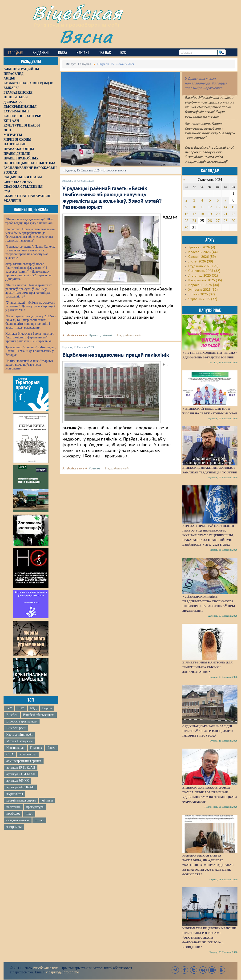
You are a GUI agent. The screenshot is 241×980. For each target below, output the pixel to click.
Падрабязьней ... (131, 335)
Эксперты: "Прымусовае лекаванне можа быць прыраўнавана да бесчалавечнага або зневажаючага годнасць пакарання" (30, 235)
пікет (29, 814)
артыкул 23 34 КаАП (21, 774)
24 (194, 221)
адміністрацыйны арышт (24, 761)
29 (233, 221)
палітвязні (14, 807)
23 (186, 221)
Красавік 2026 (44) (203, 252)
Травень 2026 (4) (202, 247)
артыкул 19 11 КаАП (21, 768)
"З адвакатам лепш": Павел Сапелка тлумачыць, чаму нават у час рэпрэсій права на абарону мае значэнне (30, 252)
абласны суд (28, 754)
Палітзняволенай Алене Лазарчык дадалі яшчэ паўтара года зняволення (29, 365)
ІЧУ (9, 708)
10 (194, 207)
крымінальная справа (21, 800)
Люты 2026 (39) (201, 262)
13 (218, 207)
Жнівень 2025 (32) (203, 290)
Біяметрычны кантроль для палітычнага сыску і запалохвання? (208, 667)
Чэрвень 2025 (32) (203, 299)
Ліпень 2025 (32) (202, 294)
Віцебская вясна (46, 968)
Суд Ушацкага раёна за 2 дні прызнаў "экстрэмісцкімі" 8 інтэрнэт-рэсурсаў (208, 731)
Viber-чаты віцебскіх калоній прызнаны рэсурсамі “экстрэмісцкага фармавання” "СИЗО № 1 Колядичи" (209, 938)
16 (186, 214)
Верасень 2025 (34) (204, 285)
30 (186, 228)
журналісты (15, 794)
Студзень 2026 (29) (203, 266)
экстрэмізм (14, 827)
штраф (39, 820)
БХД (33, 708)
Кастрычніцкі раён (19, 735)
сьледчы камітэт (18, 820)
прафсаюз (13, 814)
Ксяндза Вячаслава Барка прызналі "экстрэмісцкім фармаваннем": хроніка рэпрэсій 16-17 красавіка (30, 337)
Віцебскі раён (16, 728)
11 (202, 207)
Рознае (94, 468)
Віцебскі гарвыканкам (22, 721)
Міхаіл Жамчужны (19, 741)
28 (225, 221)
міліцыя (47, 800)
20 (218, 214)
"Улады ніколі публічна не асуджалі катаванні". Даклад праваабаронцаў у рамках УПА (30, 306)
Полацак (36, 748)
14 (225, 207)
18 (202, 214)
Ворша (47, 708)
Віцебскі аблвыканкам (39, 715)
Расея (51, 748)
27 (218, 221)
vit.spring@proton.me (62, 972)
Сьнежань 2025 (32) (204, 271)
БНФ (21, 708)
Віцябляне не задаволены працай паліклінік (116, 355)
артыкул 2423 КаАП (20, 787)
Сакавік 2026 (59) (202, 257)
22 (233, 214)
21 (225, 214)
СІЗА (10, 754)
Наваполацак (15, 748)
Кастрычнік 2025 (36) (205, 280)
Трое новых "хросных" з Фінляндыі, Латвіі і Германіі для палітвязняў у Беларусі (31, 351)
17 (194, 214)
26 (210, 221)
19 (210, 214)
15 (233, 207)
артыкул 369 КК (18, 781)
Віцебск (12, 715)
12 (210, 207)
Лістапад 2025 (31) (203, 276)
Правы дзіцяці (100, 335)
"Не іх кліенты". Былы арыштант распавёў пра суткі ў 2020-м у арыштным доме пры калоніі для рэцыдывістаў (28, 291)
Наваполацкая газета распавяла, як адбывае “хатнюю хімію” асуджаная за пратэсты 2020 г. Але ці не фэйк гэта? (208, 865)
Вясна (86, 36)
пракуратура (35, 807)
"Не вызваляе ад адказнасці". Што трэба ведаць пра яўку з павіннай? (29, 221)
